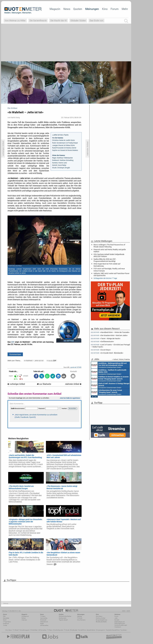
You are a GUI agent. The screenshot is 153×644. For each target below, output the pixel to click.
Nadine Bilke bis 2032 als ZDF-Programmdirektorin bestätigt (105, 260)
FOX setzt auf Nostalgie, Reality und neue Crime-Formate (109, 270)
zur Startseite (44, 384)
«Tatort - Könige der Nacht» (106, 338)
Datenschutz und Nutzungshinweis (120, 622)
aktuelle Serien (91, 630)
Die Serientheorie (38, 20)
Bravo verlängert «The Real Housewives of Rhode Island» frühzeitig (109, 246)
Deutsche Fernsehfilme (113, 630)
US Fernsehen (42, 630)
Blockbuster (74, 630)
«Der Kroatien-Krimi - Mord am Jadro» (109, 335)
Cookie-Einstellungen (121, 625)
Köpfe (42, 624)
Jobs (116, 618)
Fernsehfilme (82, 630)
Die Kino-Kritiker (101, 618)
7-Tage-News (7, 622)
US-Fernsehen (44, 625)
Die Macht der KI (59, 20)
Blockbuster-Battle (101, 622)
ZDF (13, 342)
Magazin (55, 9)
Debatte (80, 616)
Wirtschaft (43, 620)
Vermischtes (44, 618)
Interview (24, 620)
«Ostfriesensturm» (102, 341)
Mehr (125, 9)
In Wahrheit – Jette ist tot (34, 361)
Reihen (24, 618)
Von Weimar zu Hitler (15, 20)
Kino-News (99, 616)
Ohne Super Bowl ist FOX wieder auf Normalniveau (107, 265)
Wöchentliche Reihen (65, 616)
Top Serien (123, 630)
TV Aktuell (16, 630)
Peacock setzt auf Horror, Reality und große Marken (110, 250)
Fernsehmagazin (25, 630)
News (67, 9)
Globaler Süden (78, 20)
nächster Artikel (73, 384)
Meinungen (92, 9)
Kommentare (15, 354)
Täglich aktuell (63, 620)
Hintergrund (25, 616)
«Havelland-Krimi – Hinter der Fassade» (110, 332)
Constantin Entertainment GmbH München (109, 365)
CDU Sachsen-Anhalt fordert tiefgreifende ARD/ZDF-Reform (109, 255)
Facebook (6, 624)
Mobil (5, 620)
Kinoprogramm (101, 630)
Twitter (5, 625)
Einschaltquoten (58, 630)
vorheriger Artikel (16, 384)
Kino (105, 9)
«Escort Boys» (101, 350)
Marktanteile (63, 618)
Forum (115, 9)
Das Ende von (96, 20)
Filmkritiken (34, 630)
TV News (50, 630)
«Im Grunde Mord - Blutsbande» (107, 353)
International (44, 622)
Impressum (118, 627)
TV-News (43, 616)
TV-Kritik (80, 618)
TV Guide (67, 630)
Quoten (78, 9)
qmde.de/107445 (76, 367)
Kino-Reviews (81, 620)
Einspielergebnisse (101, 620)
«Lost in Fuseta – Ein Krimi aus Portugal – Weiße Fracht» (110, 346)
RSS (4, 616)
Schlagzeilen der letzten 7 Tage (105, 278)
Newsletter (6, 618)
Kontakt (117, 620)
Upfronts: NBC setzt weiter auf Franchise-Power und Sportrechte (111, 274)
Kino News (9, 630)
